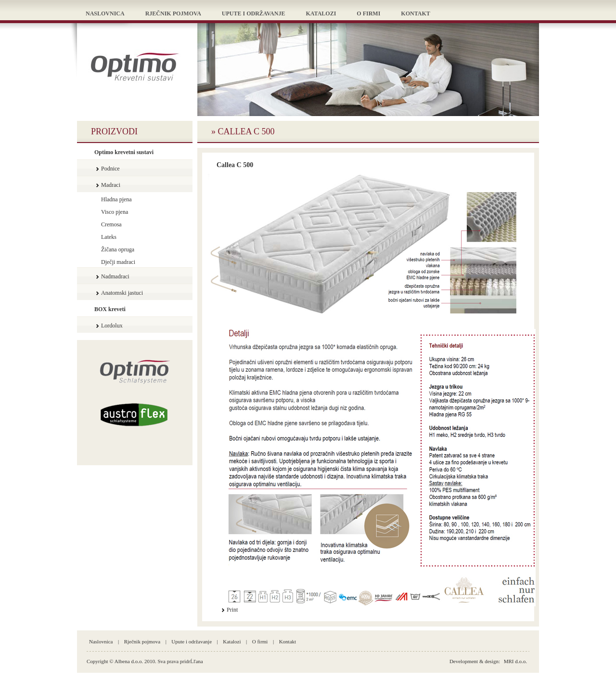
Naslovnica (101, 641)
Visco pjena (115, 212)
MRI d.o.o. (515, 661)
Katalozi (232, 641)
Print (232, 610)
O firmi (260, 641)
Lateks (109, 237)
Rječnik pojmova (142, 641)
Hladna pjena (116, 199)
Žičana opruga (118, 249)
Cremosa (111, 224)
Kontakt (288, 641)
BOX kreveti (110, 309)
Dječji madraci (118, 262)
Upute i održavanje (192, 641)
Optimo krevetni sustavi (124, 152)
